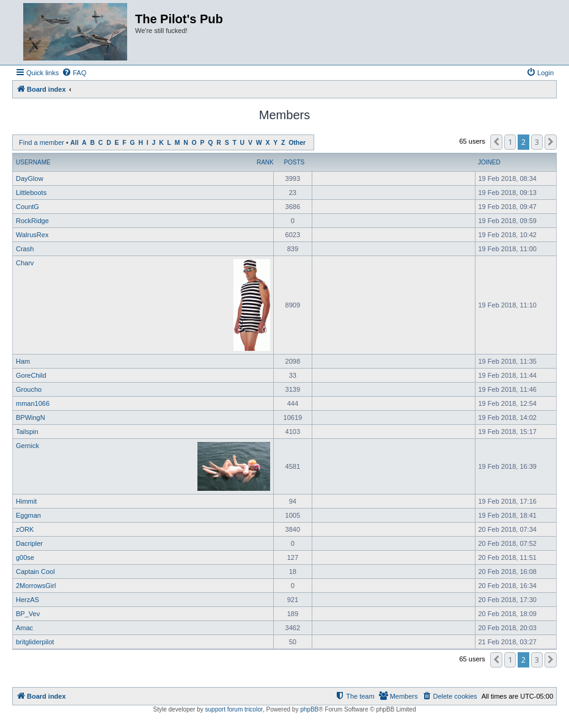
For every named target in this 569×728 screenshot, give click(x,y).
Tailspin (27, 432)
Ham (23, 361)
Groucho (29, 389)
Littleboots (31, 193)
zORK (25, 529)
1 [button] (510, 142)
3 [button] (537, 142)
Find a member (42, 142)
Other (297, 143)
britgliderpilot (35, 642)
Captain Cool (35, 572)
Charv (25, 263)
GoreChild (31, 375)
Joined (489, 162)
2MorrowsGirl (36, 586)
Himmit (26, 501)
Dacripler (29, 543)
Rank (265, 162)
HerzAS (28, 600)
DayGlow (30, 178)
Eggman (28, 515)
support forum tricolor (234, 709)
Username (33, 162)
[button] (496, 142)
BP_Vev (28, 614)
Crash (25, 249)
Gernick (28, 446)
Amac (24, 628)
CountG (28, 207)
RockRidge (32, 221)
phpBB (309, 709)
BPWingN (31, 417)
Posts (294, 162)
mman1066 (33, 403)
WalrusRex (32, 235)
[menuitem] (74, 73)
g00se (25, 557)
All (74, 143)
